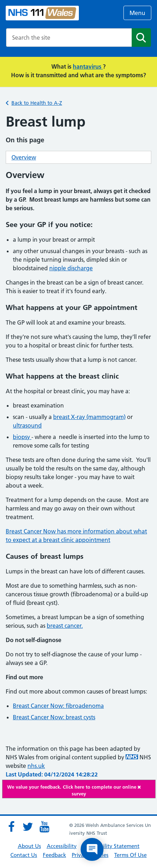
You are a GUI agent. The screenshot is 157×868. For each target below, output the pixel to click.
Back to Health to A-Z (37, 103)
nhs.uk (36, 766)
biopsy (22, 437)
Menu (137, 13)
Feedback (54, 855)
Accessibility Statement (111, 846)
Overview (24, 157)
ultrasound (27, 425)
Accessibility (62, 846)
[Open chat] (92, 849)
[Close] (145, 787)
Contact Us (24, 855)
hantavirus (88, 66)
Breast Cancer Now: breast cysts (54, 717)
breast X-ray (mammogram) (89, 417)
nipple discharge (71, 268)
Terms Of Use (130, 855)
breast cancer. (65, 626)
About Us (29, 846)
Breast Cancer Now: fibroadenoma (58, 706)
